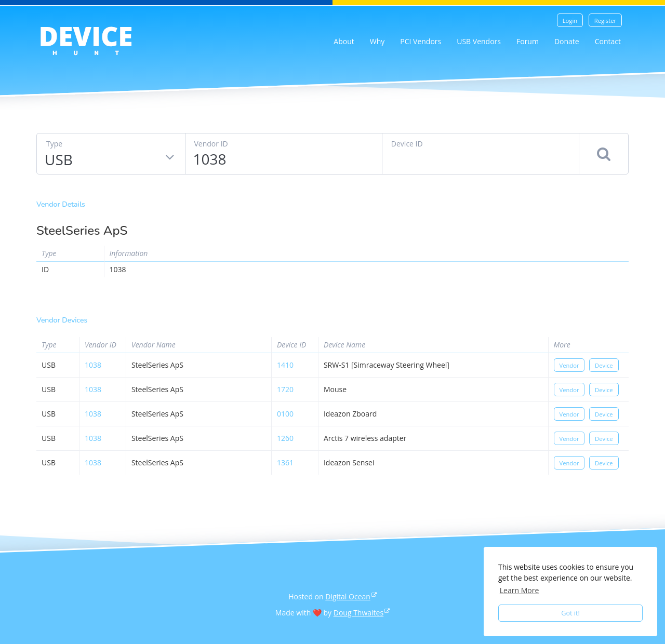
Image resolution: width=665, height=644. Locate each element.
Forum (528, 41)
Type (54, 144)
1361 (285, 462)
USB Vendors (479, 41)
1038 (93, 365)
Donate (567, 41)
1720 (285, 389)
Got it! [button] (570, 613)
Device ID (407, 144)
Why (377, 41)
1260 (285, 438)
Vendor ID (211, 144)
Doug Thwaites (358, 613)
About (344, 41)
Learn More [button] (520, 590)
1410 (285, 365)
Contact (608, 41)
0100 (285, 414)
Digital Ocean (348, 596)
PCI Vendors (421, 41)
